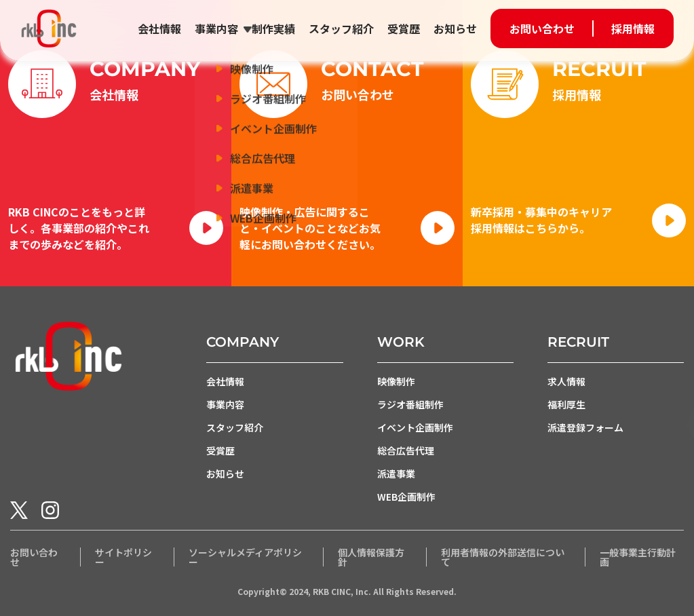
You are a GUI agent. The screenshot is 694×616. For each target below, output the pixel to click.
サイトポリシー (123, 557)
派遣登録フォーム (585, 428)
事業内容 (216, 28)
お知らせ (455, 28)
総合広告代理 (406, 451)
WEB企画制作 (406, 497)
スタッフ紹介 (341, 28)
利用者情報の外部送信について (503, 557)
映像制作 (396, 382)
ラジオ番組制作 (410, 405)
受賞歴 (404, 28)
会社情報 (159, 28)
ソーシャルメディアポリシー (245, 557)
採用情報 (633, 28)
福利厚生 (566, 405)
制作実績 (273, 28)
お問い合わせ (542, 28)
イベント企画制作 (415, 428)
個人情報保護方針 (371, 557)
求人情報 (566, 382)
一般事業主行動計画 (638, 557)
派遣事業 (396, 474)
